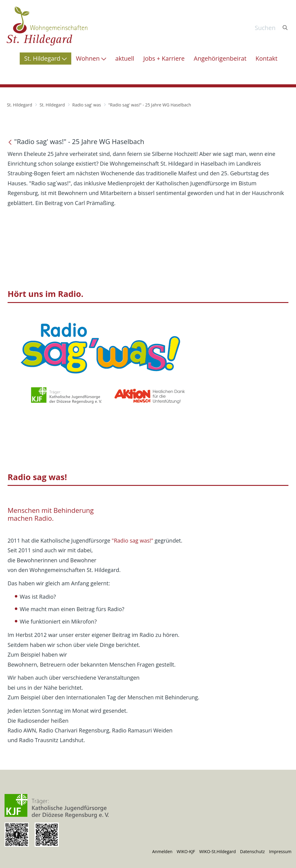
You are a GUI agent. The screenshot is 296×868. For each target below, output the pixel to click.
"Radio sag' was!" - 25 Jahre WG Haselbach (150, 105)
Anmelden (162, 851)
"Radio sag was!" (132, 540)
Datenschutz (252, 851)
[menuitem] (45, 59)
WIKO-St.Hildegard (218, 851)
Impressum (280, 851)
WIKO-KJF (186, 851)
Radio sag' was (87, 105)
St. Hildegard (20, 105)
